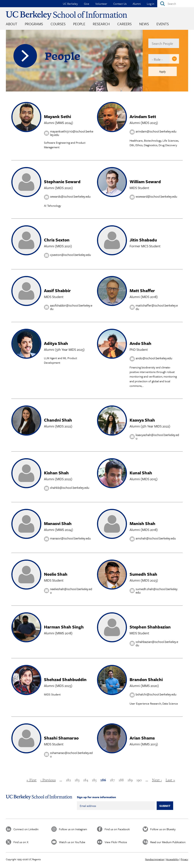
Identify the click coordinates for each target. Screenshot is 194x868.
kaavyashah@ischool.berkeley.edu (157, 437)
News (144, 24)
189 (130, 780)
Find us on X (21, 842)
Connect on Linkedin (26, 829)
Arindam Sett (143, 116)
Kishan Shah (56, 473)
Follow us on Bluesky (163, 829)
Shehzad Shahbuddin (65, 679)
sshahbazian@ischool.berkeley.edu (157, 643)
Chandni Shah (58, 420)
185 (94, 780)
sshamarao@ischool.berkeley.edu (71, 754)
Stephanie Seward (62, 182)
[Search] (176, 4)
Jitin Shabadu (143, 240)
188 (121, 780)
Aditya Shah (56, 343)
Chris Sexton (57, 240)
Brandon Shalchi (146, 679)
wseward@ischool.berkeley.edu (156, 196)
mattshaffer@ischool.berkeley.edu (157, 307)
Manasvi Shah (58, 523)
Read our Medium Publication (168, 842)
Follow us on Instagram (73, 829)
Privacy (184, 859)
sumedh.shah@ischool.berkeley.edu (157, 591)
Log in (151, 4)
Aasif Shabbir (57, 291)
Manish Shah (142, 523)
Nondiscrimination (155, 859)
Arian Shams (142, 738)
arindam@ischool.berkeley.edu (156, 131)
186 (103, 780)
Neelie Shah (56, 574)
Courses (58, 24)
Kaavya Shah (142, 420)
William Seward (145, 182)
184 (86, 780)
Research (101, 24)
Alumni (137, 4)
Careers (124, 24)
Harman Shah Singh (64, 627)
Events (163, 24)
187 (112, 780)
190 (139, 780)
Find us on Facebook (117, 829)
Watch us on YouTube (72, 842)
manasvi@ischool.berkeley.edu (70, 538)
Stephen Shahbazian (150, 627)
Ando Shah (140, 343)
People (79, 24)
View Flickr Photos (116, 842)
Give (87, 4)
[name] (164, 43)
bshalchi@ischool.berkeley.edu (156, 694)
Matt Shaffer (142, 291)
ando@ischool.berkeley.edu (154, 358)
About (12, 24)
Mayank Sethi (57, 116)
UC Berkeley (70, 4)
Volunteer (101, 4)
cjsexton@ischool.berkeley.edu (70, 255)
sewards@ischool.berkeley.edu (70, 196)
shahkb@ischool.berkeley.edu (70, 488)
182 (68, 780)
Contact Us (120, 4)
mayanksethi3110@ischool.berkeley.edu (72, 133)
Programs (34, 24)
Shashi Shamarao (61, 738)
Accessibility (172, 859)
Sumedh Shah (143, 574)
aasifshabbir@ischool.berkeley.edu (71, 307)
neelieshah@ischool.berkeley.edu (71, 591)
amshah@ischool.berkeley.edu (156, 538)
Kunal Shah (141, 473)
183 (77, 780)
